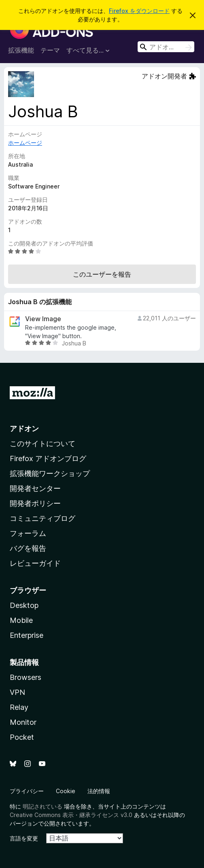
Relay (19, 707)
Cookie (66, 791)
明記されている (42, 806)
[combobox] (166, 47)
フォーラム (28, 533)
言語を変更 (24, 838)
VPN (17, 692)
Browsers (25, 677)
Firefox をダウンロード (139, 11)
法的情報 (99, 791)
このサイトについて (42, 444)
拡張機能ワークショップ (50, 473)
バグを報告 (28, 548)
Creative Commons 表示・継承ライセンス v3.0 (71, 815)
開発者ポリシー (35, 503)
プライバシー (27, 791)
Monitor (23, 722)
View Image (43, 319)
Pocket (22, 737)
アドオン (24, 429)
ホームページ (25, 143)
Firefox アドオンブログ (48, 458)
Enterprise (27, 635)
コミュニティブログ (42, 518)
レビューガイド (35, 563)
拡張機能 (21, 50)
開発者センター (35, 488)
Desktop (24, 605)
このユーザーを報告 (102, 274)
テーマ (50, 50)
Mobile (21, 620)
